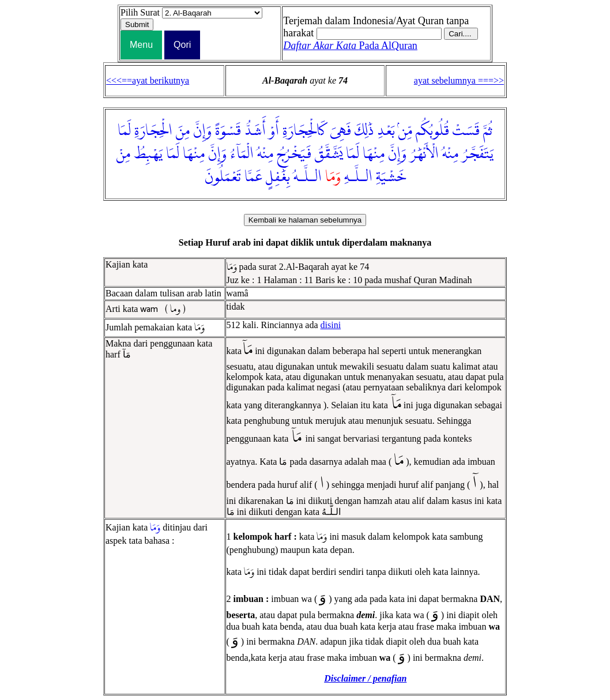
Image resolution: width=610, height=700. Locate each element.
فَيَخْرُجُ (294, 154)
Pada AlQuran (350, 46)
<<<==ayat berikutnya (148, 80)
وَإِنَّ (202, 131)
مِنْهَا (374, 154)
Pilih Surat (140, 12)
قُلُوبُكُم (432, 131)
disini (331, 325)
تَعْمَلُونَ (223, 177)
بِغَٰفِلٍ (278, 177)
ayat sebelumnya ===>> (459, 80)
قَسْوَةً (228, 131)
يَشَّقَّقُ (329, 154)
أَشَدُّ (255, 131)
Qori (182, 45)
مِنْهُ (450, 154)
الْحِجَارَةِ (153, 131)
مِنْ (123, 154)
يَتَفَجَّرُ (478, 154)
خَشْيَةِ (391, 177)
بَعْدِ (386, 131)
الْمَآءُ (242, 154)
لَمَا (124, 131)
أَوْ (274, 131)
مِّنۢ (405, 131)
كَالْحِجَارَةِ (304, 131)
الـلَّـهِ (358, 177)
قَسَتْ (466, 131)
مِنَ (183, 131)
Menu (141, 45)
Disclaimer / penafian (365, 678)
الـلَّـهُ (308, 177)
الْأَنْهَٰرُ (424, 154)
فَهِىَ (340, 131)
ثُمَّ (488, 131)
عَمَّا (253, 177)
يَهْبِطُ (148, 154)
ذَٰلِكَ (364, 131)
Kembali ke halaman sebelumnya (305, 220)
